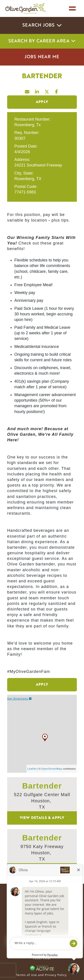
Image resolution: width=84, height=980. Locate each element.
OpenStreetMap (52, 769)
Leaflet (32, 769)
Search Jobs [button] (42, 25)
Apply (42, 102)
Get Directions (20, 699)
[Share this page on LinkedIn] (37, 91)
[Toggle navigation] (72, 8)
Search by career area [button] (42, 41)
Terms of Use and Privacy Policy (41, 975)
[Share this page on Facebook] (57, 91)
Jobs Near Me (42, 57)
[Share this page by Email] (27, 91)
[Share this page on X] (47, 91)
